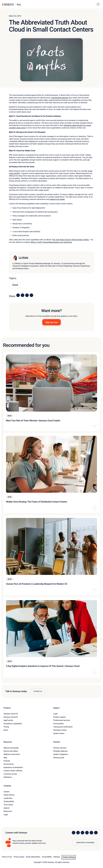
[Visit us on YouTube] (91, 833)
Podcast (7, 761)
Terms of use (7, 857)
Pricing (6, 727)
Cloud (15, 285)
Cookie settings (68, 857)
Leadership (8, 798)
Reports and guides (11, 748)
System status (59, 733)
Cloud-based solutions (60, 98)
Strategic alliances (60, 751)
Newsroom (8, 811)
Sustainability (9, 801)
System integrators (61, 754)
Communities (58, 724)
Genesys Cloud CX (11, 714)
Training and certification (63, 727)
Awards (7, 808)
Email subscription (33, 857)
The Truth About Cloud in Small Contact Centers (70, 240)
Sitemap (57, 857)
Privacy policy (19, 857)
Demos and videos (11, 751)
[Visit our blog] (96, 833)
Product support (60, 717)
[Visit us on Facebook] (87, 833)
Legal (6, 815)
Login (55, 714)
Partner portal (59, 758)
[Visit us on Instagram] (78, 833)
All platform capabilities (13, 724)
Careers (7, 792)
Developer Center (60, 730)
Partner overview (60, 748)
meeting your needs (57, 199)
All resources (9, 764)
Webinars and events (12, 754)
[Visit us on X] (82, 833)
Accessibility (47, 857)
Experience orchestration (13, 767)
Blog (5, 758)
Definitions (8, 777)
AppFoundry (8, 720)
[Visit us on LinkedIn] (74, 833)
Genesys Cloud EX (11, 717)
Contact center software (13, 771)
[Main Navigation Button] (98, 4)
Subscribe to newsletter (85, 842)
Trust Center (8, 805)
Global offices (9, 795)
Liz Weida (23, 258)
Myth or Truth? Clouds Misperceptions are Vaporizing (51, 242)
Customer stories (10, 774)
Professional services (62, 720)
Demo (6, 730)
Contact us (38, 691)
